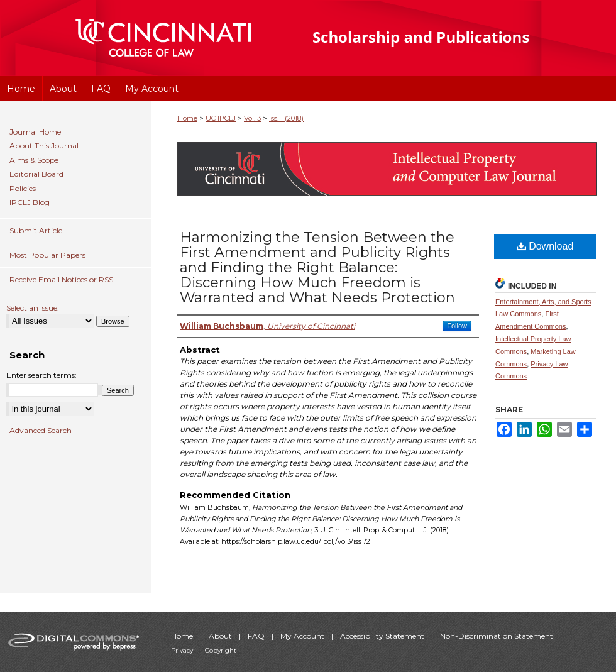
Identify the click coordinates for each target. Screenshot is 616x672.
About (221, 636)
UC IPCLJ (221, 118)
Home (187, 118)
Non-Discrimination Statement (497, 636)
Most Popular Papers (47, 255)
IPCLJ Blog (30, 202)
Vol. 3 (252, 118)
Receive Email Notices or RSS (61, 279)
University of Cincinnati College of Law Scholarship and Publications (443, 38)
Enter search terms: (41, 375)
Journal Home (35, 132)
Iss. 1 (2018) (286, 118)
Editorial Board (36, 174)
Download (545, 246)
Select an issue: (33, 308)
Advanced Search (41, 430)
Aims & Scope (34, 160)
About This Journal (44, 146)
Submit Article (36, 230)
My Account (303, 636)
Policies (23, 189)
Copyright (221, 650)
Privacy (183, 650)
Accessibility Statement (383, 636)
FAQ (257, 636)
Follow (457, 326)
